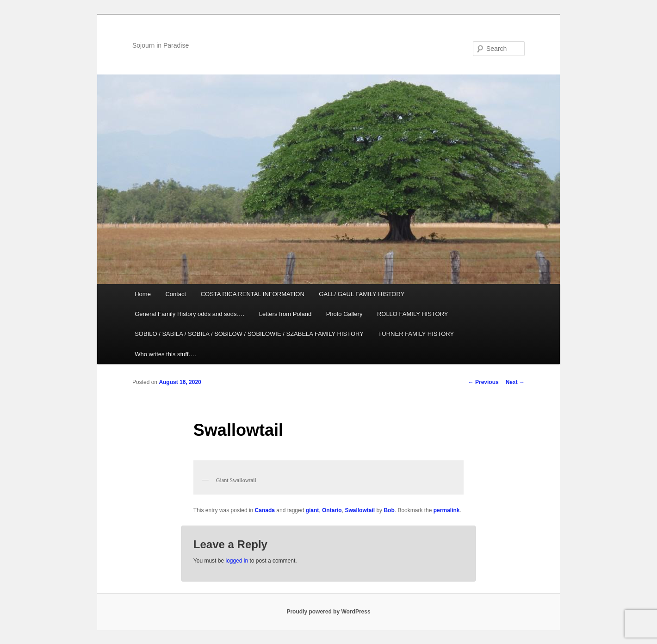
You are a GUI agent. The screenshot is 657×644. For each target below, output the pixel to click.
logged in (237, 561)
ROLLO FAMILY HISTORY (413, 314)
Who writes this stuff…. (165, 354)
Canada (265, 510)
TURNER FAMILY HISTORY (416, 334)
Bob (389, 510)
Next (515, 382)
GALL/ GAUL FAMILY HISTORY (362, 294)
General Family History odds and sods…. (189, 314)
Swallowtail (360, 510)
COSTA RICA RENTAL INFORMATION (253, 294)
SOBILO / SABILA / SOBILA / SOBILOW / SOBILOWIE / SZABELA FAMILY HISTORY (249, 334)
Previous (483, 382)
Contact (176, 294)
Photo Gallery (344, 314)
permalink (447, 510)
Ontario (332, 510)
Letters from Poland (285, 314)
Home (143, 294)
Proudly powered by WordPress (328, 612)
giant (313, 510)
